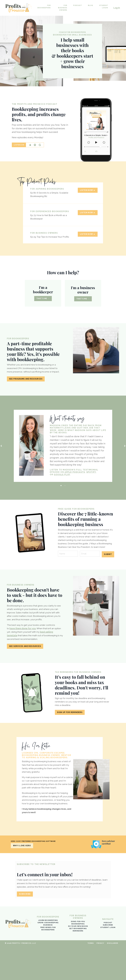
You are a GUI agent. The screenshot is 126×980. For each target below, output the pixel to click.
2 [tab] (65, 497)
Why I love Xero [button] (22, 878)
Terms (91, 977)
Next (125, 457)
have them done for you (23, 645)
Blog (90, 5)
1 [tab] (61, 497)
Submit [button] (108, 569)
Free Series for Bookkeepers (48, 962)
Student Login (103, 7)
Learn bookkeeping (48, 954)
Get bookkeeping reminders (78, 964)
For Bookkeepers (44, 7)
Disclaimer (113, 977)
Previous (1, 457)
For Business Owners (62, 8)
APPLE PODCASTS (76, 484)
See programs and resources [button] (26, 389)
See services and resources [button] (25, 662)
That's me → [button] (43, 304)
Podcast (77, 5)
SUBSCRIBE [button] (25, 927)
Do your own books (78, 960)
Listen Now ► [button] (87, 192)
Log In (116, 8)
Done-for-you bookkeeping (78, 956)
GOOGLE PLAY (63, 486)
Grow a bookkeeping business (48, 958)
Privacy (100, 977)
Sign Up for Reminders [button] (70, 729)
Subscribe (108, 959)
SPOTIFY (92, 484)
